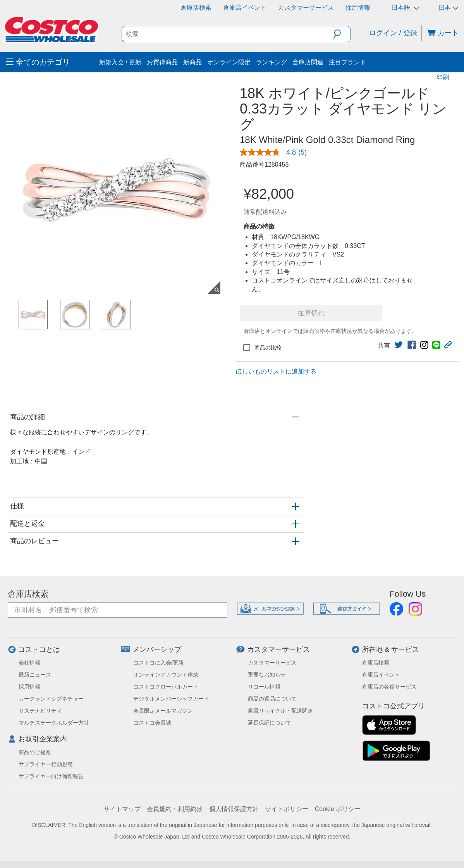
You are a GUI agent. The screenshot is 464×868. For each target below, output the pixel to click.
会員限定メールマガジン (163, 711)
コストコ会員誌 (152, 723)
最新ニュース (35, 675)
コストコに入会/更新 (158, 663)
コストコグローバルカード (166, 687)
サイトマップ (122, 809)
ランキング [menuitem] (272, 62)
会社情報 (29, 663)
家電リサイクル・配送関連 (280, 711)
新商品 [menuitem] (192, 62)
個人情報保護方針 (234, 809)
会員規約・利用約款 (175, 809)
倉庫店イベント (245, 8)
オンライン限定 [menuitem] (229, 62)
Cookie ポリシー (338, 809)
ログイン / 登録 (393, 33)
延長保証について (270, 723)
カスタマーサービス (306, 8)
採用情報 (358, 8)
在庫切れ (311, 313)
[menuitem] (52, 62)
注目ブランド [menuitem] (347, 62)
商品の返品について (272, 699)
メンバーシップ (157, 649)
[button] (342, 34)
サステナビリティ (40, 711)
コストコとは (39, 649)
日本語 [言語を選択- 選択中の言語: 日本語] (405, 8)
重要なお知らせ (267, 675)
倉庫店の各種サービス (389, 687)
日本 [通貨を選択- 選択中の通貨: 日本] (448, 8)
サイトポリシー (287, 809)
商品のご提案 (35, 752)
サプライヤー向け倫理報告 (51, 776)
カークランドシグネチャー (51, 699)
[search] (228, 34)
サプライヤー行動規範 (46, 764)
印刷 (443, 77)
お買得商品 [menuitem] (162, 62)
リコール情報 (264, 687)
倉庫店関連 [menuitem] (308, 62)
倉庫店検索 (196, 8)
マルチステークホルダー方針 (54, 723)
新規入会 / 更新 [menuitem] (120, 62)
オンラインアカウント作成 (166, 675)
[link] (276, 152)
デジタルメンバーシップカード (171, 699)
